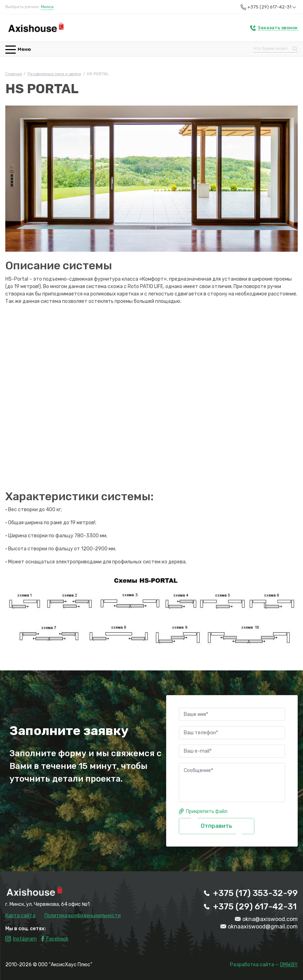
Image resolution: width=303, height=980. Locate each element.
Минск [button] (47, 7)
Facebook (57, 939)
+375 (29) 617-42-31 (272, 7)
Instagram (25, 939)
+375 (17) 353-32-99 (255, 893)
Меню (18, 49)
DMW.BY (289, 965)
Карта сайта (20, 916)
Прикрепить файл (207, 811)
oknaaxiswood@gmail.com (263, 927)
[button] (274, 28)
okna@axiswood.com (270, 919)
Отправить (216, 826)
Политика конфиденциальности (83, 916)
